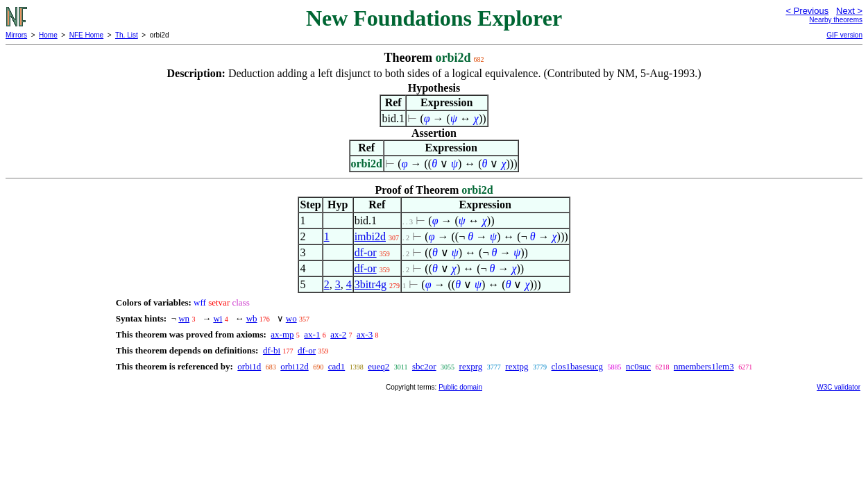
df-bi (272, 350)
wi (218, 318)
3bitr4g (371, 284)
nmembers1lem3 (704, 366)
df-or (366, 252)
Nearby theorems (836, 20)
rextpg (517, 366)
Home (48, 35)
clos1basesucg (577, 366)
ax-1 (312, 334)
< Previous (807, 11)
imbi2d (370, 236)
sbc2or (424, 366)
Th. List (127, 35)
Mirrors (16, 35)
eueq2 (378, 366)
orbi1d (249, 366)
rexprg (471, 366)
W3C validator (839, 387)
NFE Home (86, 35)
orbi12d (294, 366)
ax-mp (282, 334)
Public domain (460, 387)
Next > (849, 11)
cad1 (337, 366)
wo (291, 318)
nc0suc (638, 366)
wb (252, 318)
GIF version (844, 35)
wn (184, 318)
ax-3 (365, 334)
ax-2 (338, 334)
